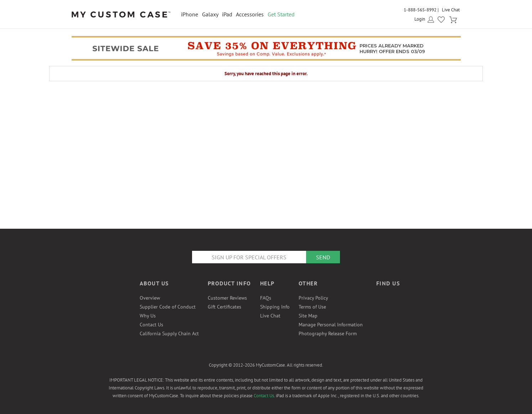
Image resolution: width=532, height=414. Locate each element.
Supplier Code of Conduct (168, 307)
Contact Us (151, 325)
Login (420, 19)
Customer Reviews (227, 298)
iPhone (190, 14)
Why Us (148, 316)
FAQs (266, 298)
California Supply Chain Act (169, 333)
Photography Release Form (328, 333)
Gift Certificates (224, 307)
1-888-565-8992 (420, 10)
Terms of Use (312, 307)
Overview (150, 298)
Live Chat (451, 10)
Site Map (308, 316)
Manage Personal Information (331, 325)
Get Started (281, 14)
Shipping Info (275, 307)
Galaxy (210, 14)
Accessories (250, 14)
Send (323, 257)
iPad (227, 14)
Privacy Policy (313, 298)
